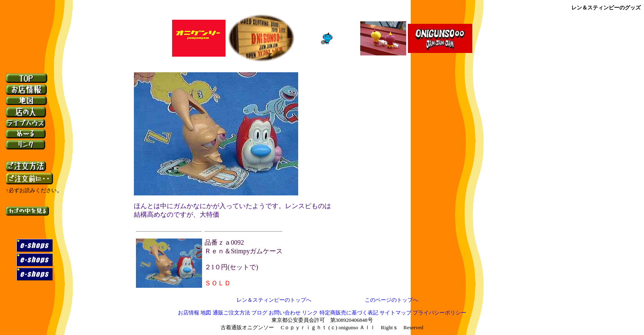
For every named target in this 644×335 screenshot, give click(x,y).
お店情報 (189, 313)
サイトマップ (396, 313)
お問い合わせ (285, 313)
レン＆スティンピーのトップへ (274, 300)
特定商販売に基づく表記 (349, 313)
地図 (206, 313)
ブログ (259, 313)
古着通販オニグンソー (247, 328)
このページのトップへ (391, 300)
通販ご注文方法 (231, 313)
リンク (310, 313)
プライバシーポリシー (439, 313)
